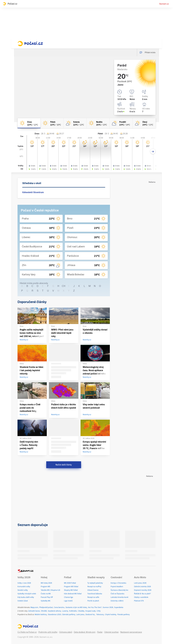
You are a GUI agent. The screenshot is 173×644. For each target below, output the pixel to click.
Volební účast (23, 601)
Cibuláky (81, 611)
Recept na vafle (93, 597)
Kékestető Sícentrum (33, 192)
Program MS (45, 587)
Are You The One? (95, 607)
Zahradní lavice (34, 611)
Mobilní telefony (41, 615)
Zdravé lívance (93, 590)
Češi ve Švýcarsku (117, 594)
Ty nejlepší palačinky (95, 583)
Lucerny (65, 611)
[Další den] (153, 151)
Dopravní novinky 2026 (143, 590)
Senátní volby (23, 590)
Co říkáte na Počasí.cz (27, 632)
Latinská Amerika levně (119, 597)
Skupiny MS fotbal (71, 590)
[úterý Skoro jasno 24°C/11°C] (144, 123)
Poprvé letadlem (117, 587)
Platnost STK (139, 601)
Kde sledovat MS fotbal (73, 594)
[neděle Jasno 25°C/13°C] (98, 123)
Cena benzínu (59, 607)
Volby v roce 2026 (24, 583)
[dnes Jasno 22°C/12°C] (29, 123)
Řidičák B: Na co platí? (142, 594)
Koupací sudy (91, 611)
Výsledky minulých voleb (27, 594)
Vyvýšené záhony (54, 611)
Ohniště (44, 611)
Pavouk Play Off (47, 597)
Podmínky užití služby (48, 632)
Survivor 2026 (108, 607)
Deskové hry (90, 615)
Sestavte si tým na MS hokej (76, 607)
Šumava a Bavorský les (119, 590)
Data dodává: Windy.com (85, 632)
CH (64, 286)
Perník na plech (93, 601)
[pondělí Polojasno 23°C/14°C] (121, 123)
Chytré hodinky (111, 615)
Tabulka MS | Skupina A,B (50, 590)
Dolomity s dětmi (117, 601)
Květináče (73, 611)
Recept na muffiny (94, 587)
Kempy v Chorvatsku (118, 583)
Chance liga (69, 597)
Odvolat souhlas (111, 632)
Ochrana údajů (66, 632)
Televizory (100, 615)
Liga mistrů (68, 601)
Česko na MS (46, 594)
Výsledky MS (46, 601)
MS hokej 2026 (46, 583)
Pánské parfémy (123, 615)
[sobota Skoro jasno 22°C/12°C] (75, 123)
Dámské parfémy (69, 615)
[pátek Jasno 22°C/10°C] (52, 123)
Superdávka (119, 607)
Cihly (99, 611)
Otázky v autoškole (141, 597)
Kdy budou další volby (26, 597)
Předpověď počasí (46, 607)
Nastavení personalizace (131, 632)
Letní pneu (80, 615)
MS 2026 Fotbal (70, 583)
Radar (100, 632)
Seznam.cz (164, 4)
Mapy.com (34, 607)
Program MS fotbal (71, 587)
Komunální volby (24, 587)
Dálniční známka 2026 (142, 587)
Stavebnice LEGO (54, 615)
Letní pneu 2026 (140, 583)
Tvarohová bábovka (95, 594)
